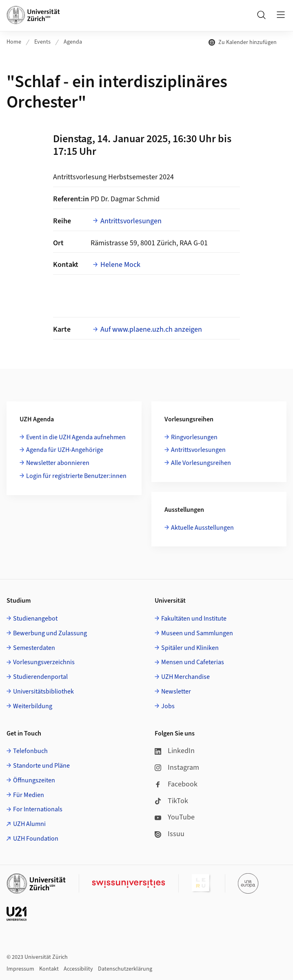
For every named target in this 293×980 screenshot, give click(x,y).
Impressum (20, 969)
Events (42, 42)
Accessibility (78, 969)
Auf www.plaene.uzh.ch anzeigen (151, 329)
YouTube (175, 817)
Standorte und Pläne (41, 766)
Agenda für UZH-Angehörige (65, 450)
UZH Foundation (36, 839)
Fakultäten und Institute (194, 619)
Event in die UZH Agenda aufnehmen (76, 437)
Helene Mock (120, 265)
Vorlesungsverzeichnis (44, 662)
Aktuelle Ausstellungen (202, 528)
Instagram (177, 767)
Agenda (73, 42)
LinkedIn (175, 751)
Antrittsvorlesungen (131, 221)
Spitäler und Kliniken (190, 648)
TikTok (171, 801)
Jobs (168, 706)
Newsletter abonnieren (58, 463)
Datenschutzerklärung (125, 969)
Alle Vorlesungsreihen (201, 463)
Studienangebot (35, 619)
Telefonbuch (30, 751)
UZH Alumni (29, 824)
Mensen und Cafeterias (193, 662)
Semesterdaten (34, 648)
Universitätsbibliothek (43, 692)
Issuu (170, 834)
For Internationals (38, 809)
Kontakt (49, 969)
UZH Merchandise (185, 677)
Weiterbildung (33, 706)
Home (14, 42)
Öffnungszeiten (34, 780)
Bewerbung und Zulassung (50, 633)
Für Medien (29, 795)
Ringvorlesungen (194, 437)
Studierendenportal (40, 677)
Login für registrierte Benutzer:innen (76, 476)
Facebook (176, 784)
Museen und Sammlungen (197, 633)
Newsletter (176, 692)
